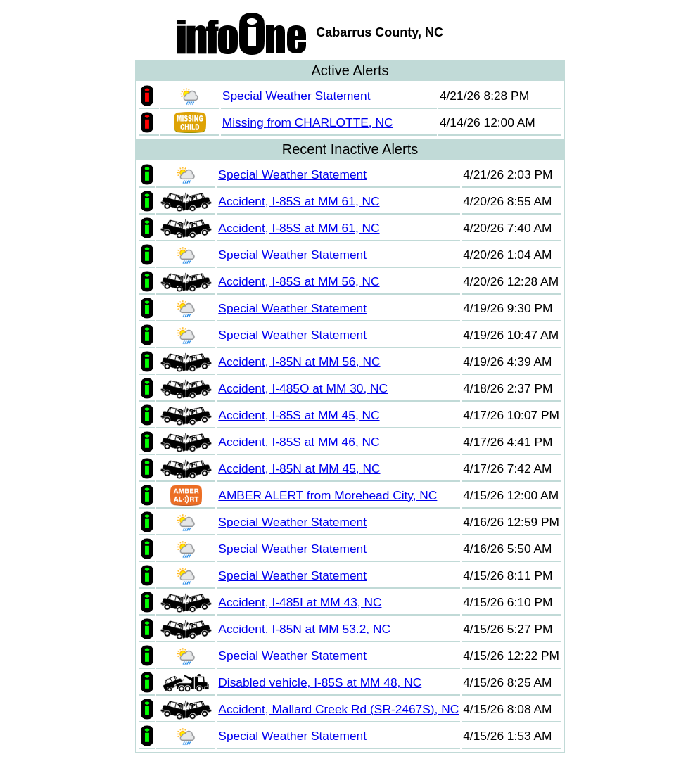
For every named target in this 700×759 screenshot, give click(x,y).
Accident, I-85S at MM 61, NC (299, 201)
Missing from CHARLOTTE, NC (308, 122)
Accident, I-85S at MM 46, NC (299, 442)
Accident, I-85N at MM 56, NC (299, 362)
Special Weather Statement (297, 96)
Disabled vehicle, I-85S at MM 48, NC (320, 682)
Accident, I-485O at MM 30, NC (303, 388)
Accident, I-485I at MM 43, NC (300, 602)
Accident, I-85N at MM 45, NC (299, 468)
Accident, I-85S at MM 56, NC (299, 281)
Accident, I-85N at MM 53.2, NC (304, 629)
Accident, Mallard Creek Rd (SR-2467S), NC (338, 709)
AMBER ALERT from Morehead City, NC (327, 495)
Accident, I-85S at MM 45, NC (299, 415)
